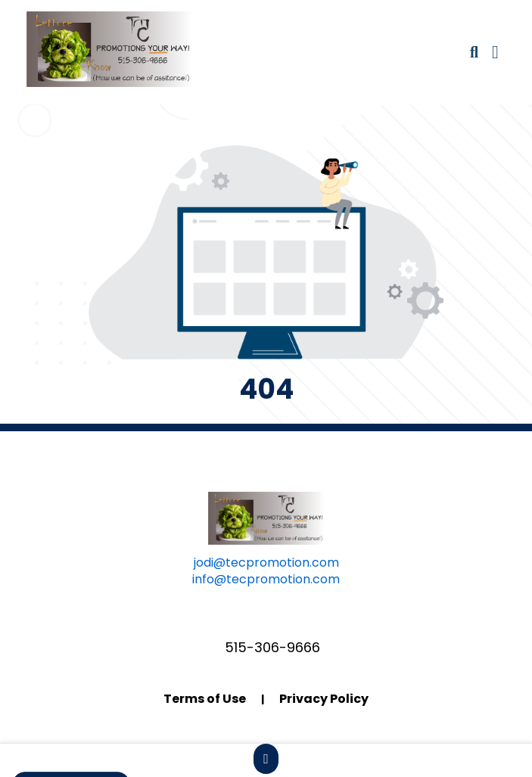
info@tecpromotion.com (266, 579)
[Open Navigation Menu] (495, 52)
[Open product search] (474, 52)
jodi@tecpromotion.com (266, 563)
